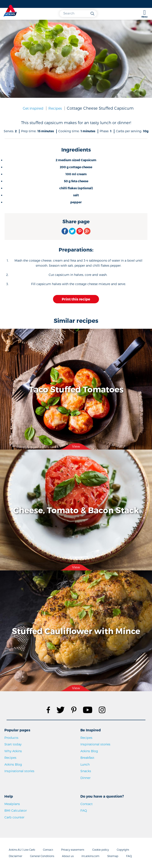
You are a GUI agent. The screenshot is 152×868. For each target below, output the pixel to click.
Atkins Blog (13, 764)
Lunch (85, 764)
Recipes (55, 108)
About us (68, 856)
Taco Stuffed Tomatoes (76, 389)
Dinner (85, 778)
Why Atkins (13, 751)
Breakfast (87, 758)
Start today (13, 744)
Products (11, 738)
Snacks (86, 771)
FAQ (84, 810)
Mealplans (12, 804)
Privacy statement (73, 850)
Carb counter (14, 817)
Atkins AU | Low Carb (22, 850)
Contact (87, 804)
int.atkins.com (90, 856)
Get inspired (33, 108)
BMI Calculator (16, 810)
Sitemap (113, 856)
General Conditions (42, 856)
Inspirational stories (19, 771)
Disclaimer (15, 856)
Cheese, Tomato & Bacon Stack (76, 510)
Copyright (123, 850)
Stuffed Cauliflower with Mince (76, 631)
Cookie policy (101, 850)
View (76, 446)
